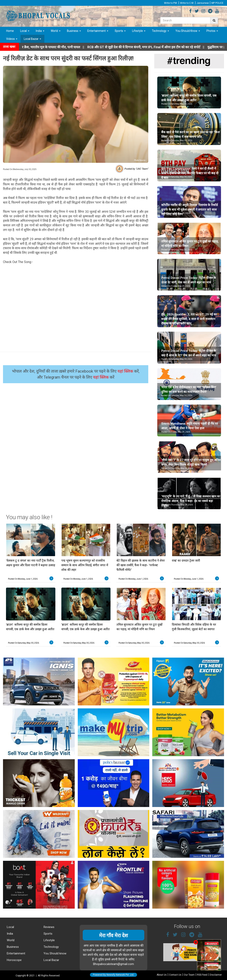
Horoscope (14, 960)
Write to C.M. (187, 3)
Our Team (189, 975)
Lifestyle (139, 31)
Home (10, 31)
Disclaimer (216, 975)
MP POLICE (217, 3)
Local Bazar (32, 39)
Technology (160, 31)
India (40, 31)
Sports (120, 31)
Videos (12, 39)
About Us (162, 975)
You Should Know (188, 31)
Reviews (49, 927)
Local (25, 31)
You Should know (55, 953)
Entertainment (98, 31)
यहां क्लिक (126, 371)
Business (74, 31)
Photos (212, 31)
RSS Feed (202, 975)
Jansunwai (203, 3)
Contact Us (175, 975)
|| (153, 47)
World (56, 31)
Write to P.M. (171, 3)
